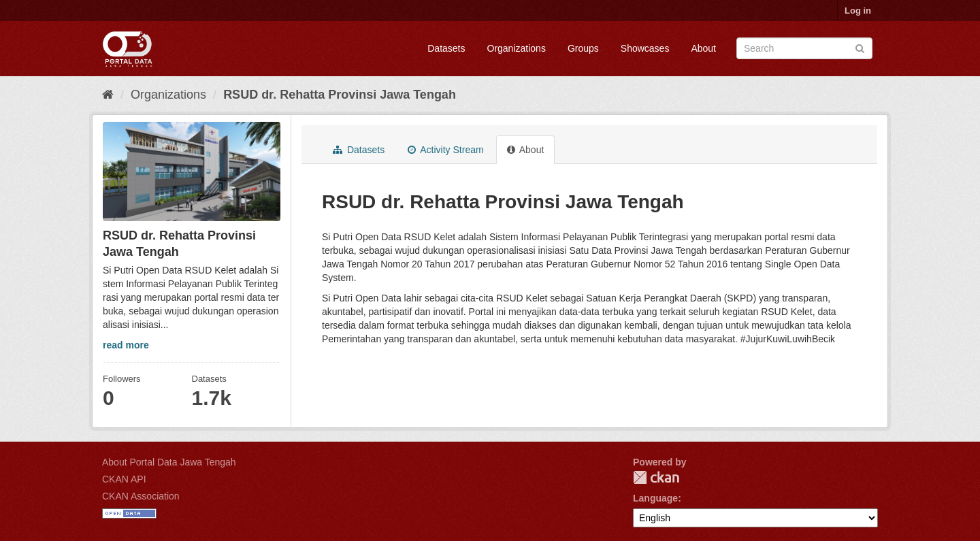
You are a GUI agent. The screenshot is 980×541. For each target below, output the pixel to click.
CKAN (656, 477)
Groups (583, 48)
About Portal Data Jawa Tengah (169, 462)
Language (655, 498)
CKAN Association (141, 496)
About (703, 48)
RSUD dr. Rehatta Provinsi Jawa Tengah (340, 95)
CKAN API (124, 479)
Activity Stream (445, 150)
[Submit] (860, 47)
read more (126, 345)
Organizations (517, 48)
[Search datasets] (804, 48)
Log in (858, 11)
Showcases (645, 48)
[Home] (108, 95)
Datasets (446, 48)
